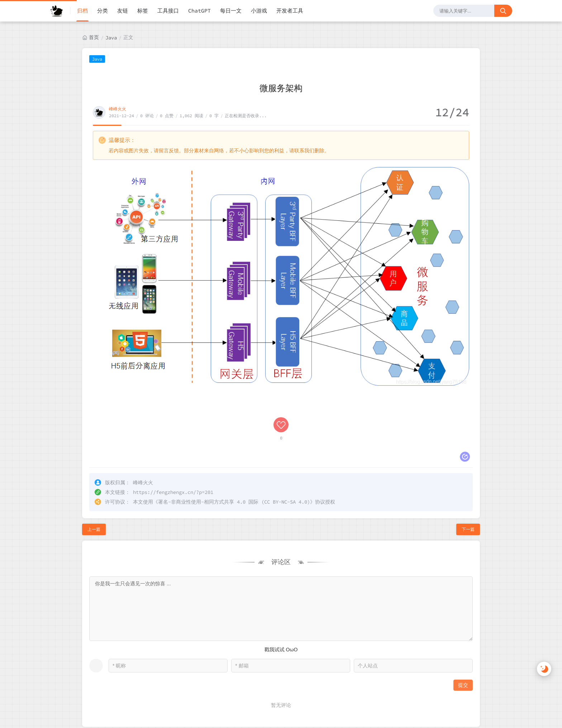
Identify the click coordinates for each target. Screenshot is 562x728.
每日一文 (231, 11)
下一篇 (468, 481)
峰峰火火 (118, 109)
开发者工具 (290, 11)
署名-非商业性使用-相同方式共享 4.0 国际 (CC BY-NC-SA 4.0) (234, 453)
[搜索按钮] (503, 11)
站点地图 (499, 704)
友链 (123, 11)
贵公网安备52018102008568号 (89, 719)
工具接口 (168, 11)
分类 (103, 11)
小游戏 (259, 11)
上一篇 (94, 481)
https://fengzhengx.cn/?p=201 (173, 444)
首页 (94, 37)
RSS (474, 704)
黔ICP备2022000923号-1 (132, 704)
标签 (143, 11)
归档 (82, 11)
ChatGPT (199, 11)
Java (111, 38)
